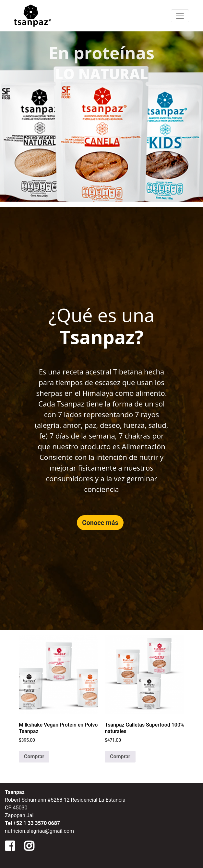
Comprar (34, 757)
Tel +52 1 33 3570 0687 (32, 823)
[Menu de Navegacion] (180, 16)
